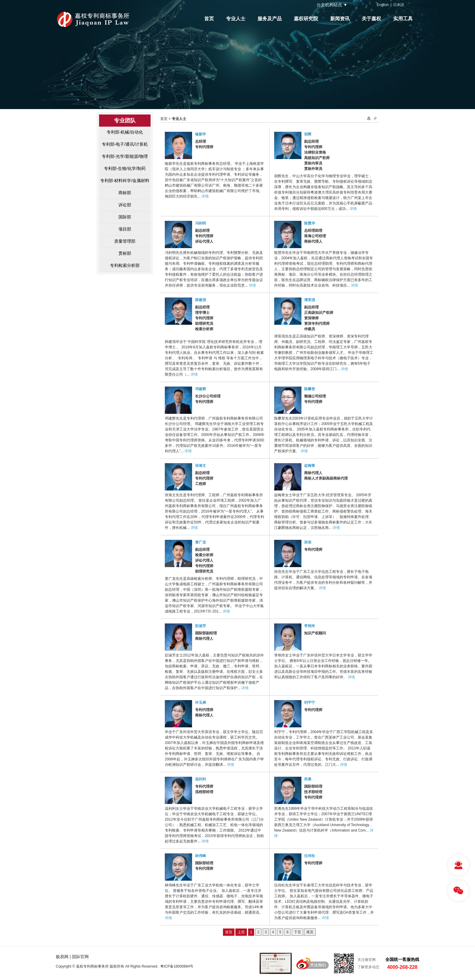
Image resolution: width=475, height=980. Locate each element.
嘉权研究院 (306, 19)
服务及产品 (270, 19)
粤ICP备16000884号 (177, 966)
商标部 (125, 193)
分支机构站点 (329, 5)
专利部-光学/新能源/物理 (125, 156)
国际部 (125, 217)
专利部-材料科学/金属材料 (125, 181)
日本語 (399, 5)
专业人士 (236, 19)
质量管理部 (125, 241)
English (383, 5)
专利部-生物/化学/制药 (125, 168)
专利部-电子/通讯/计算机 (125, 144)
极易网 (62, 957)
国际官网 (80, 957)
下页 (297, 932)
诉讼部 (125, 205)
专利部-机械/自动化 (125, 132)
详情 (205, 196)
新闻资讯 (340, 19)
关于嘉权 (371, 19)
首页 (209, 19)
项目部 (125, 229)
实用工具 (403, 19)
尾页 (310, 932)
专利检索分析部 (125, 265)
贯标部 (125, 253)
